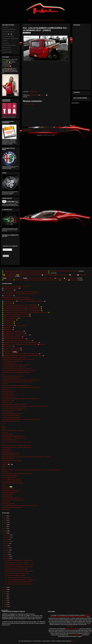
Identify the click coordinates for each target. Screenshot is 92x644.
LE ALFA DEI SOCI (7, 449)
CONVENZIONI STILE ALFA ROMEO (11, 416)
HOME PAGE (5, 27)
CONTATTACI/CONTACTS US (9, 29)
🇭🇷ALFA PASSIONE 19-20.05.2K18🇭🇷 (11, 288)
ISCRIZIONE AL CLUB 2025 (8, 32)
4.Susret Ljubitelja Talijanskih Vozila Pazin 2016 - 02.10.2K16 (17, 369)
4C (3, 374)
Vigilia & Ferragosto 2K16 (8, 504)
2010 (5, 600)
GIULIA (4, 429)
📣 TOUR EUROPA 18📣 (8, 329)
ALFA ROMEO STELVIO (8, 393)
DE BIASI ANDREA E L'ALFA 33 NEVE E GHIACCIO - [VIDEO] (19, 565)
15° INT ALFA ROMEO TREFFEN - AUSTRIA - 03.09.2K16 (16, 365)
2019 (5, 529)
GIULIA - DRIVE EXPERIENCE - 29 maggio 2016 (14, 431)
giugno (7, 548)
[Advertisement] (46, 117)
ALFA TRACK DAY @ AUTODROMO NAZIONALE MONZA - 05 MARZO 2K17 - (21, 399)
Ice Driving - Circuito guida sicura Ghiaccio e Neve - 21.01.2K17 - (18, 442)
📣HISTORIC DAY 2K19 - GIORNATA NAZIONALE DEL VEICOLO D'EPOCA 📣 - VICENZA (23, 344)
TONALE (4, 485)
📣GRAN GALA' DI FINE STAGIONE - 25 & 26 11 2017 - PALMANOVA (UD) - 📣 (21, 343)
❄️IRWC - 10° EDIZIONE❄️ (9, 290)
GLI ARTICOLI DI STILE (8, 434)
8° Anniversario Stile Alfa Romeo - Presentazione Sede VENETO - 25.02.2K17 (21, 380)
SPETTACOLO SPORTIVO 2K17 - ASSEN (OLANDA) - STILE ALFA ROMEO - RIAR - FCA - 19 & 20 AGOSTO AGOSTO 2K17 (31, 470)
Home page (46, 130)
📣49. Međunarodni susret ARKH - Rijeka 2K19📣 (14, 333)
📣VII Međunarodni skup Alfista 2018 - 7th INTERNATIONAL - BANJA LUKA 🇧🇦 (21, 354)
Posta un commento (30, 104)
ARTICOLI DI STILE (7, 50)
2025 (5, 516)
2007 (5, 607)
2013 (5, 594)
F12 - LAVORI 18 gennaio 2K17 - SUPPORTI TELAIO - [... (18, 578)
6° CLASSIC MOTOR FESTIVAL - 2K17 (11, 378)
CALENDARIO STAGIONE (8, 36)
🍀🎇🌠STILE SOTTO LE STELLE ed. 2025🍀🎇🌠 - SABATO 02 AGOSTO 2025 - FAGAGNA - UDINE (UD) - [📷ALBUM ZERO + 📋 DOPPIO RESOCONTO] (39, 278)
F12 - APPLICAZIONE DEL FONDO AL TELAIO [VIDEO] (18, 582)
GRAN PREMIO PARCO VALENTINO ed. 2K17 (13, 436)
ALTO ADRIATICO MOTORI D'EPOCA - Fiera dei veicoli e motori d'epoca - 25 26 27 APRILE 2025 (25, 406)
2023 (5, 520)
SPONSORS (5, 472)
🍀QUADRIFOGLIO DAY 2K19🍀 (10, 320)
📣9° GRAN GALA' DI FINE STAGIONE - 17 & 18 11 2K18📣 (16, 335)
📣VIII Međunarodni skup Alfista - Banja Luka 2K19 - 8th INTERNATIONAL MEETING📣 (23, 356)
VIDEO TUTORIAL (6, 502)
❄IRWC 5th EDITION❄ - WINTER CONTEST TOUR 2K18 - (16, 298)
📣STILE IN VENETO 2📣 (8, 346)
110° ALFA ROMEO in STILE (9, 363)
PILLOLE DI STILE (7, 462)
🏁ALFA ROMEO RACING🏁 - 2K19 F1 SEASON (14, 326)
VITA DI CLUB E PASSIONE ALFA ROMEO (12, 507)
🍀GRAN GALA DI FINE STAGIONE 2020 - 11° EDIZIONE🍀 (16, 316)
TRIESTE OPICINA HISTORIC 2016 (10, 491)
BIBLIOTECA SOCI (6, 48)
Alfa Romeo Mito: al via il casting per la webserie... (17, 563)
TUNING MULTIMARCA (8, 494)
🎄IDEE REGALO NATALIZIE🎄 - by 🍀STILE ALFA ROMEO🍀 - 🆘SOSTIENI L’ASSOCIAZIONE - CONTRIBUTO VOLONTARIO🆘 (10, 63)
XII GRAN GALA (6, 509)
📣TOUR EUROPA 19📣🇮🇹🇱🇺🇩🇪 (10, 352)
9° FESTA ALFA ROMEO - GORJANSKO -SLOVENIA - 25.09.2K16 (18, 382)
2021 (5, 524)
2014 (5, 592)
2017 (5, 533)
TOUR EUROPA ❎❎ (7, 487)
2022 (5, 522)
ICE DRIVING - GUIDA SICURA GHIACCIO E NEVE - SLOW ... (19, 567)
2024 (5, 518)
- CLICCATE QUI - (33, 92)
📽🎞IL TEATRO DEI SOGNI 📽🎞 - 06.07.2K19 (14, 358)
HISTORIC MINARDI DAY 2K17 (10, 440)
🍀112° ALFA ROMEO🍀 (8, 303)
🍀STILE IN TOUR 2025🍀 (9, 324)
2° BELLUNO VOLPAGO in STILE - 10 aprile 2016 (14, 367)
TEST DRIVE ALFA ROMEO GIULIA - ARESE (12, 483)
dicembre (8, 535)
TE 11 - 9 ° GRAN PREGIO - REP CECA (11, 479)
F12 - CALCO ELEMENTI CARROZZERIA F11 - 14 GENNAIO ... (20, 580)
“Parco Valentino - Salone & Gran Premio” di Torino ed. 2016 (16, 286)
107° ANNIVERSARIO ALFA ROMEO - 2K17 (12, 361)
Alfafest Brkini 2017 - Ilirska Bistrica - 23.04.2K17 (14, 404)
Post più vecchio (64, 130)
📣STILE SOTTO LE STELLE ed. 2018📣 (12, 348)
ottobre (7, 539)
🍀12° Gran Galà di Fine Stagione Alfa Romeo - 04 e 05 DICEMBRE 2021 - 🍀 (21, 305)
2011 (5, 598)
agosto (7, 544)
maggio (7, 550)
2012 (5, 596)
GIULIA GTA (5, 432)
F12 (29, 97)
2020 (5, 527)
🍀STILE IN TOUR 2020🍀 (9, 322)
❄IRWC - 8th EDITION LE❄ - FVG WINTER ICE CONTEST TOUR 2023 (19, 294)
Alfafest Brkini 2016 (7, 402)
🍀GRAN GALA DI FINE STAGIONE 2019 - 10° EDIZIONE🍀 (16, 314)
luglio (7, 546)
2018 (5, 531)
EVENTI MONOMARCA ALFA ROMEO (11, 421)
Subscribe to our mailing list (10, 246)
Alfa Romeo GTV (6, 389)
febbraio (7, 556)
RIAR (3, 468)
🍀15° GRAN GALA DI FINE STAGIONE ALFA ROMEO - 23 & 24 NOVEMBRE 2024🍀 (22, 311)
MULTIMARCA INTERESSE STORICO (11, 455)
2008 (5, 605)
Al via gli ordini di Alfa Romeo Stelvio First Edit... (16, 569)
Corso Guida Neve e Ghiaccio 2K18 (10, 418)
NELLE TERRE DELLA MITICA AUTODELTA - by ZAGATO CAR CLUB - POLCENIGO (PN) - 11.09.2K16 (26, 457)
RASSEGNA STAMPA (7, 52)
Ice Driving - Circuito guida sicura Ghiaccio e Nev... (17, 573)
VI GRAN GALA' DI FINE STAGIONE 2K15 (12, 498)
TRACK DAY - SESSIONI (8, 489)
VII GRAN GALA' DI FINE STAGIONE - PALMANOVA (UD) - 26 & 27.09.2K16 (20, 506)
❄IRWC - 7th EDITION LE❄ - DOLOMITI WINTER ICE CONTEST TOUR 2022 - (21, 292)
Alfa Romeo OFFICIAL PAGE (9, 391)
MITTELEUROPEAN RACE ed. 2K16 (11, 453)
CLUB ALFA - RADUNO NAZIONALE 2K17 (12, 414)
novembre (8, 537)
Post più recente (28, 130)
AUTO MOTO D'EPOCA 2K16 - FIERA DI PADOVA (14, 408)
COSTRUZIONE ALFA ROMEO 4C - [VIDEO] (15, 576)
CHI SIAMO (5, 41)
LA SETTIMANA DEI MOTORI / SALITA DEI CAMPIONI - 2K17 (17, 447)
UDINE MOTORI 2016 (7, 496)
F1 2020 (4, 423)
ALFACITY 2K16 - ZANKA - (9, 401)
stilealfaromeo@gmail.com (75, 635)
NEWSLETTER (6, 43)
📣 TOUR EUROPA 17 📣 (8, 328)
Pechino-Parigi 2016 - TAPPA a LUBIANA (12, 461)
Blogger (73, 641)
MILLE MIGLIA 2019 (7, 451)
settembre (8, 541)
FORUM (4, 427)
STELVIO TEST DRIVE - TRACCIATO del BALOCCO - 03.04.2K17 (17, 474)
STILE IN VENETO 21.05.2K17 (9, 477)
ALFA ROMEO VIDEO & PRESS (9, 395)
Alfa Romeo (5, 384)
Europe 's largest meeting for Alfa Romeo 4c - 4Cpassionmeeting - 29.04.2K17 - (21, 419)
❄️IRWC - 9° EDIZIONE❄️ (8, 296)
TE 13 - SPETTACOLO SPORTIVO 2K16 (11, 481)
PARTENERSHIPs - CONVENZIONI (10, 39)
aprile (7, 552)
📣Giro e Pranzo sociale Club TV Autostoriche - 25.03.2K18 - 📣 (18, 341)
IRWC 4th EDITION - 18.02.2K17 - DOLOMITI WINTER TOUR (16, 446)
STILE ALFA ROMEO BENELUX (9, 45)
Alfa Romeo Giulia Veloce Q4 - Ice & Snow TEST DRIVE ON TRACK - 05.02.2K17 (21, 388)
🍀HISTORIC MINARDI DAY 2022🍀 (11, 318)
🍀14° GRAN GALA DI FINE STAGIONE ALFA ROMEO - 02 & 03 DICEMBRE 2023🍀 (22, 309)
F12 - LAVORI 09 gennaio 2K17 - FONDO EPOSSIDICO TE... (19, 584)
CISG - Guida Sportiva (7, 412)
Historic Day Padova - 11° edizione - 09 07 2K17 (14, 438)
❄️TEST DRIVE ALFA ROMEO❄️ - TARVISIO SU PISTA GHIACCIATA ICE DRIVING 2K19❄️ (24, 301)
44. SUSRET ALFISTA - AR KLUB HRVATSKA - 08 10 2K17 (16, 373)
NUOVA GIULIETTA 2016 (8, 459)
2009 (5, 602)
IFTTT (3, 444)
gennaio (7, 559)
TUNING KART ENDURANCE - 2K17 (11, 492)
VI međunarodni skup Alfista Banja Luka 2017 (13, 500)
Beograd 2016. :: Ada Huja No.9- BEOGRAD (12, 410)
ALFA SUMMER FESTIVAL (8, 397)
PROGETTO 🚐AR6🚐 (7, 34)
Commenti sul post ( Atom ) (48, 135)
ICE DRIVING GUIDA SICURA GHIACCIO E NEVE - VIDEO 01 (19, 571)
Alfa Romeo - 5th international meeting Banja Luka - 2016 (16, 386)
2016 (5, 587)
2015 (5, 590)
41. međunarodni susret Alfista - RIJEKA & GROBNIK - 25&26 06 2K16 (19, 371)
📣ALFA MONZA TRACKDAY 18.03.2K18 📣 (13, 337)
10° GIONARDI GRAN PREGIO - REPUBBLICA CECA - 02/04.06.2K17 (19, 359)
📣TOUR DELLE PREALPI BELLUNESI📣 (12, 350)
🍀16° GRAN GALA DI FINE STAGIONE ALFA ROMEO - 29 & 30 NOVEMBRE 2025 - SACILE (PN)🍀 (26, 273)
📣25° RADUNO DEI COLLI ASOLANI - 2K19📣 (13, 331)
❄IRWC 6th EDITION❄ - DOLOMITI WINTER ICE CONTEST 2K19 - (18, 299)
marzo (7, 554)
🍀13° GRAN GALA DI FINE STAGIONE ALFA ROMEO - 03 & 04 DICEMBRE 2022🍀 (22, 307)
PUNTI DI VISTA (6, 466)
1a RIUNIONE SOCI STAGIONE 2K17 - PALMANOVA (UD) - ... (19, 560)
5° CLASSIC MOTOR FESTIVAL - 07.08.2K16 (13, 376)
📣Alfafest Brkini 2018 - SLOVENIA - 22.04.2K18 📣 (15, 339)
